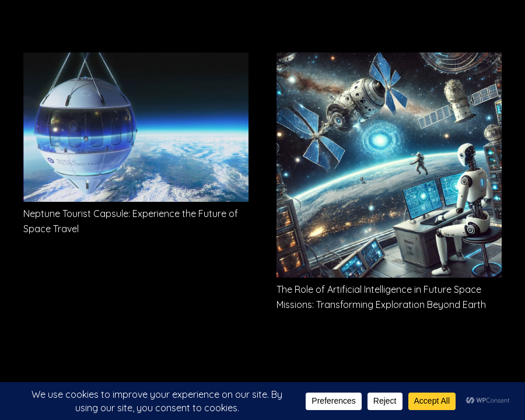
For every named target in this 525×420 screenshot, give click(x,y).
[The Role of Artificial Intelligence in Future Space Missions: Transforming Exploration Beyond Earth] (389, 61)
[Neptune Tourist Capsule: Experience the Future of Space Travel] (136, 61)
